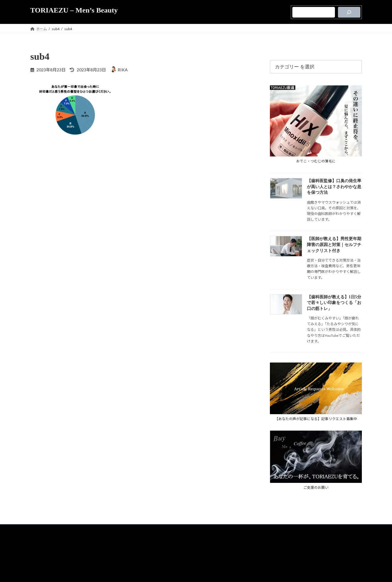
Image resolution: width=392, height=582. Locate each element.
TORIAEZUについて (176, 539)
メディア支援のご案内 (176, 551)
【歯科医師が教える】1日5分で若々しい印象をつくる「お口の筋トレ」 (334, 302)
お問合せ (226, 551)
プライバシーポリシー (213, 539)
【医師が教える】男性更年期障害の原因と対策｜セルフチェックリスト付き (334, 245)
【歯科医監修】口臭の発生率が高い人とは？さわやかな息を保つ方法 (334, 187)
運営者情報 (207, 551)
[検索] (349, 12)
